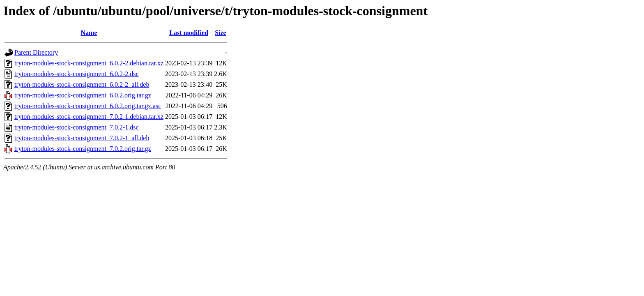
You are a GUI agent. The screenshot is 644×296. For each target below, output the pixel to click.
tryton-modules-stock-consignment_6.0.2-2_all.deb (82, 84)
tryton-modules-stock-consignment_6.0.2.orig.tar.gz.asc (88, 106)
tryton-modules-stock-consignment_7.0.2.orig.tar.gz (83, 149)
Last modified (189, 33)
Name (89, 33)
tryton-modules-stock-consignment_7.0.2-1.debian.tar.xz (89, 117)
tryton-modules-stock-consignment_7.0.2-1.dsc (77, 127)
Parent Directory (36, 52)
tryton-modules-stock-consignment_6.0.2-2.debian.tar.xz (89, 63)
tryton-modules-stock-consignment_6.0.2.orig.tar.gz (83, 95)
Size (221, 33)
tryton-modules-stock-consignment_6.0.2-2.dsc (77, 74)
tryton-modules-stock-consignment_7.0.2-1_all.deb (82, 138)
